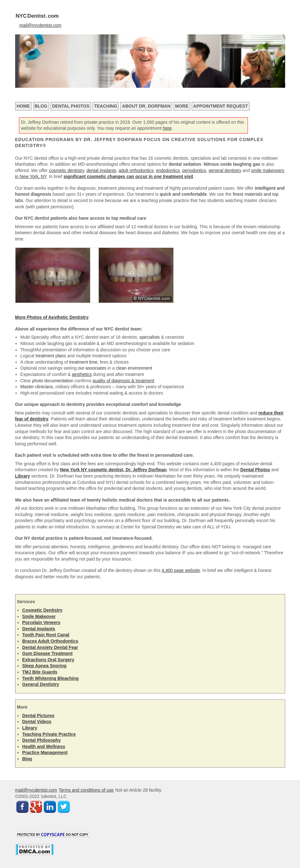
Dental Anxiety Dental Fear (50, 647)
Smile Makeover (39, 616)
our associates (92, 368)
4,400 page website (181, 570)
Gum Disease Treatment (47, 653)
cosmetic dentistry (66, 170)
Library (30, 728)
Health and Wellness (44, 746)
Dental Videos (37, 722)
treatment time (83, 362)
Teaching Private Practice (49, 734)
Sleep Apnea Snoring (44, 666)
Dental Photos (71, 106)
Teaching (106, 106)
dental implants (101, 170)
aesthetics (82, 374)
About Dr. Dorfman (146, 106)
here (167, 128)
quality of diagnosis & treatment (123, 381)
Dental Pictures (38, 716)
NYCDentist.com (37, 16)
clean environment (134, 368)
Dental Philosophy (41, 740)
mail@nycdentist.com (40, 25)
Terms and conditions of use (86, 790)
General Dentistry (41, 684)
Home (23, 106)
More (182, 106)
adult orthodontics (136, 170)
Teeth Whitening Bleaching (50, 678)
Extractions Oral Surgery (48, 660)
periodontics (194, 170)
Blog (41, 106)
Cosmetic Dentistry (42, 610)
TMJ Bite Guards (40, 672)
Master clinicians (36, 387)
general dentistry (225, 170)
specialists (150, 337)
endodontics (168, 170)
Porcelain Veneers (41, 622)
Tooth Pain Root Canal (46, 635)
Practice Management (45, 752)
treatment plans (51, 356)
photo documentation (53, 381)
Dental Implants (39, 629)
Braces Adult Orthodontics (50, 641)
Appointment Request (221, 106)
